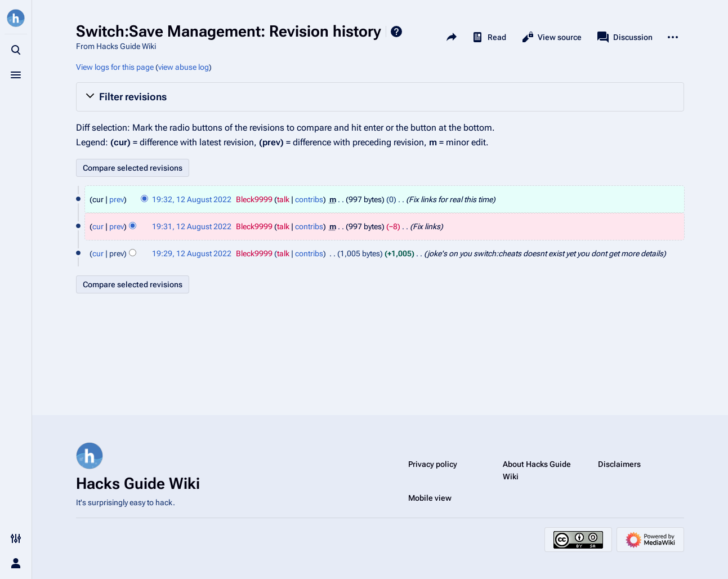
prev (117, 199)
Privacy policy (433, 464)
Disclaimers (619, 464)
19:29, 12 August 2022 (192, 253)
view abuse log (184, 67)
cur (98, 226)
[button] (380, 97)
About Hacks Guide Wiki (537, 470)
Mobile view (430, 498)
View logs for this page (115, 67)
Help (396, 32)
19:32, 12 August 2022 (192, 199)
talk (283, 199)
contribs (309, 199)
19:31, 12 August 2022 (192, 226)
